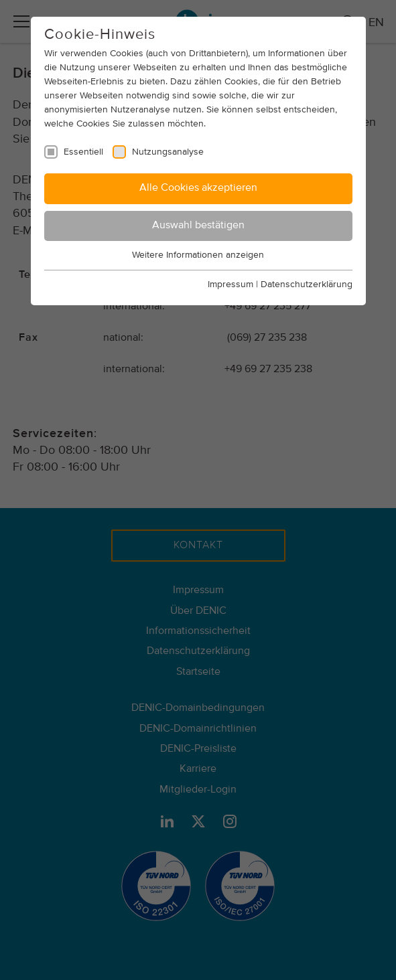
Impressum (230, 284)
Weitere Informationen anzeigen (198, 255)
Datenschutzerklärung (307, 284)
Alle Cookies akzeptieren (198, 188)
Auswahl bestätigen (198, 226)
